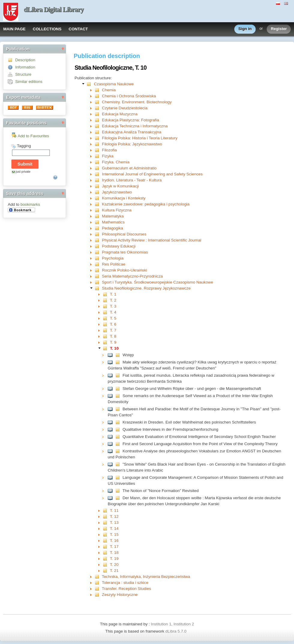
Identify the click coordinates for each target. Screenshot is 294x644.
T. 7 (113, 330)
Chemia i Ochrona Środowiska (129, 96)
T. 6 (113, 324)
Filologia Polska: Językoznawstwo (132, 144)
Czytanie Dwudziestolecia (125, 108)
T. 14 (114, 529)
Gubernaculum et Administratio (129, 168)
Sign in (245, 29)
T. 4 (113, 312)
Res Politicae (114, 264)
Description (25, 60)
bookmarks (30, 204)
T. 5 (113, 318)
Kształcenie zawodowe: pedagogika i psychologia (146, 204)
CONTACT (78, 29)
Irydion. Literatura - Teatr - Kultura (132, 180)
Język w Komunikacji (120, 186)
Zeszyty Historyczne (120, 595)
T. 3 (113, 306)
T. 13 (114, 522)
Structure (23, 74)
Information (25, 67)
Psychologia (113, 258)
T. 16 (114, 541)
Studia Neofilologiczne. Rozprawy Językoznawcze (146, 288)
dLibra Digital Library (54, 9)
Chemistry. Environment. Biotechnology (137, 102)
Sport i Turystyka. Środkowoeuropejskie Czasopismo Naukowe (157, 282)
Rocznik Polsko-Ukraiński (124, 270)
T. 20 (114, 565)
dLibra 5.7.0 (176, 631)
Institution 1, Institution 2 (172, 624)
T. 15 (114, 535)
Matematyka (113, 216)
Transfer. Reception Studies (127, 589)
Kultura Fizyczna (117, 210)
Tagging (24, 146)
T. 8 (113, 336)
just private (23, 172)
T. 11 (114, 510)
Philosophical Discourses (124, 234)
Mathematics (113, 222)
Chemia (109, 90)
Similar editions (29, 82)
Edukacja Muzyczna (120, 114)
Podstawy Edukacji (119, 246)
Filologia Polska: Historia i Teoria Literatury (140, 138)
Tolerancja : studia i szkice (125, 583)
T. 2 (113, 300)
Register (279, 29)
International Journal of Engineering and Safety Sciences (152, 174)
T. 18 (114, 553)
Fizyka (108, 156)
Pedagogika (112, 228)
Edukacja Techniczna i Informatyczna (135, 126)
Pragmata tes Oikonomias (125, 252)
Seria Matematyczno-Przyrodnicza (132, 276)
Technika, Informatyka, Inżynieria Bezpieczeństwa (146, 577)
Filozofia (109, 150)
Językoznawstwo (117, 192)
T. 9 (113, 342)
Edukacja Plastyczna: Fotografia (130, 120)
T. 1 (113, 294)
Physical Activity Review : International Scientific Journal (152, 240)
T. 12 (114, 516)
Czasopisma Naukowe (114, 84)
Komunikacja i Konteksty (124, 198)
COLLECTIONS (47, 29)
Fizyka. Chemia (116, 162)
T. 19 (114, 559)
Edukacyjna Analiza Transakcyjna (132, 132)
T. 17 (114, 547)
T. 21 (114, 571)
